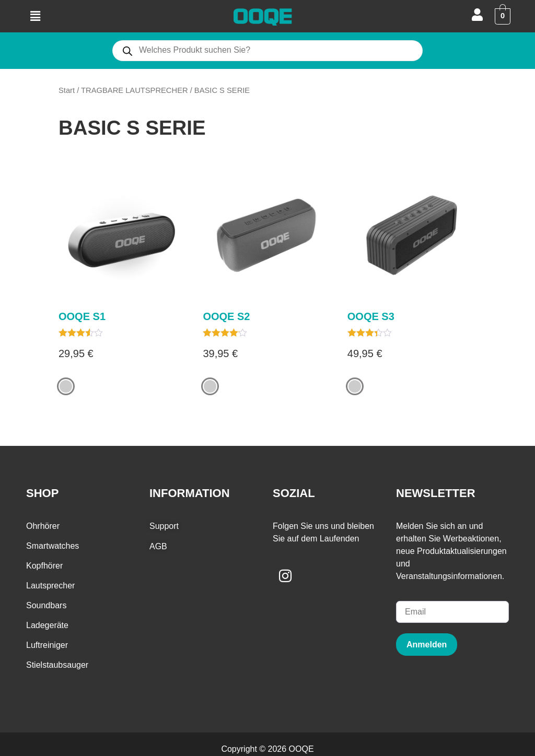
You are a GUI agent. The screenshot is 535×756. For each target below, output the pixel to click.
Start (67, 90)
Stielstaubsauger (57, 665)
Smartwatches (53, 546)
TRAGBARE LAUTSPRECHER (134, 90)
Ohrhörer (43, 527)
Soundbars (46, 606)
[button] (35, 16)
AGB (158, 546)
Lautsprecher (50, 586)
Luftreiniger (47, 646)
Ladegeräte (47, 626)
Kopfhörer (44, 566)
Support (164, 527)
